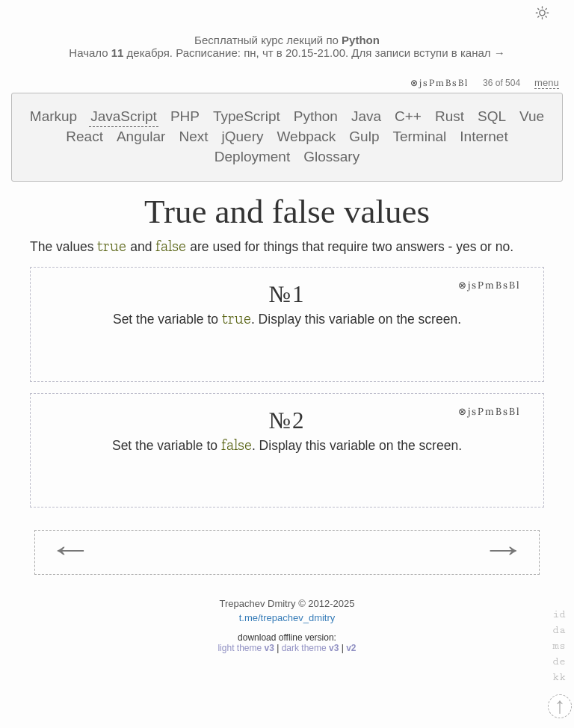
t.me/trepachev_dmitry (287, 618)
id (559, 614)
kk (559, 677)
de (559, 661)
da (559, 630)
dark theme (312, 648)
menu (547, 83)
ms (559, 646)
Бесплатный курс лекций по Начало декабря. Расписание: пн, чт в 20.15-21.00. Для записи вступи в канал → (287, 46)
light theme (247, 648)
